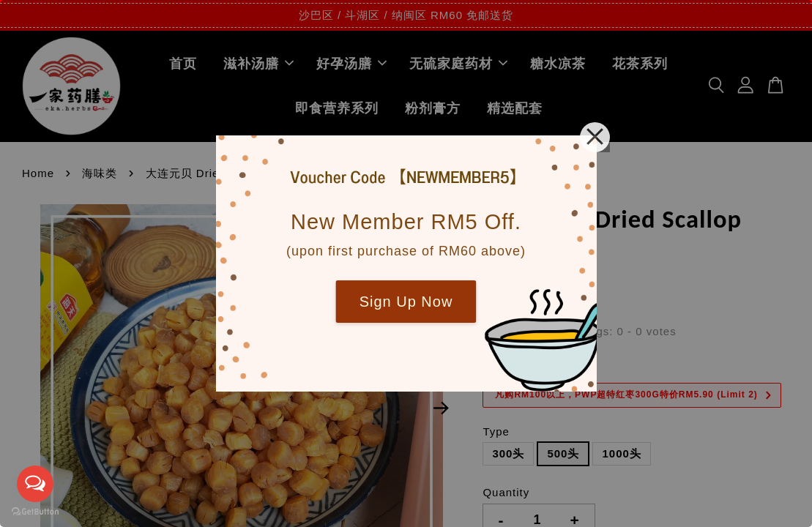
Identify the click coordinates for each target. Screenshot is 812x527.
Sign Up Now (406, 302)
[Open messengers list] (35, 484)
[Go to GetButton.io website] (35, 512)
